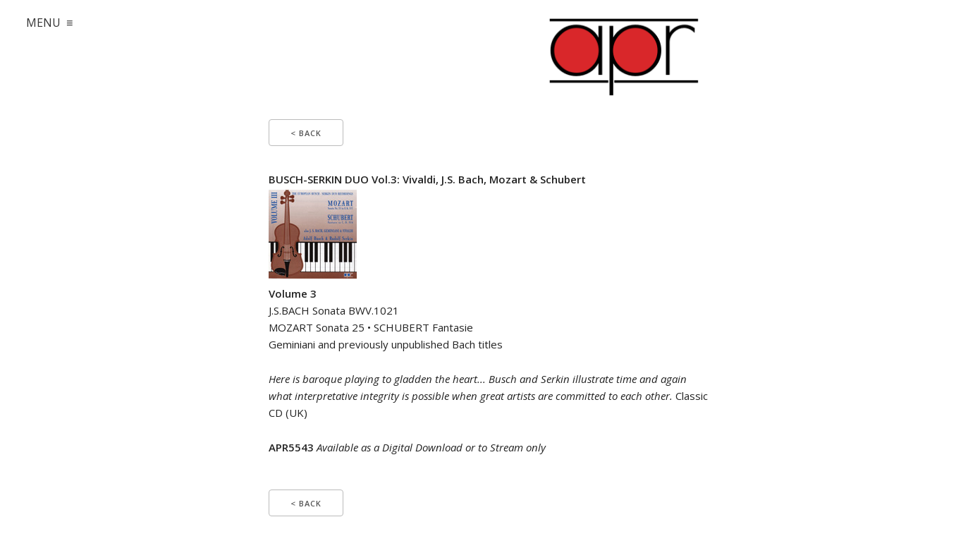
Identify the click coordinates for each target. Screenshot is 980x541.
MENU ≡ (49, 23)
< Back (306, 133)
